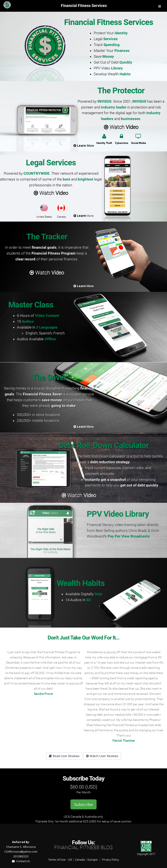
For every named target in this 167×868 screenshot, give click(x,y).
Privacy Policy (110, 860)
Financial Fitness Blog (83, 847)
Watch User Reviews (102, 756)
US (70, 860)
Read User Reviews (64, 756)
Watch (121, 127)
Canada (80, 860)
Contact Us (21, 861)
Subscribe (83, 804)
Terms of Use (57, 860)
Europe (92, 860)
